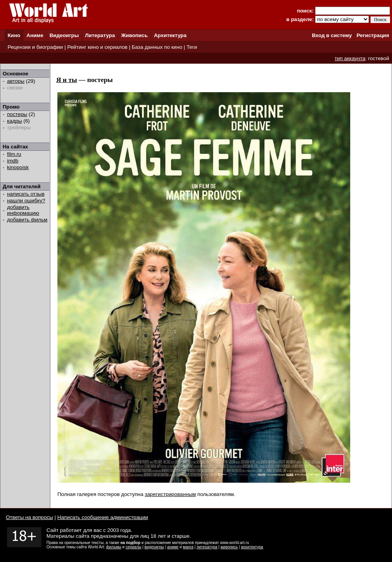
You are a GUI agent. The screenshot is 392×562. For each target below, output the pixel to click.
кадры (14, 121)
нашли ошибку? (26, 201)
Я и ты (67, 80)
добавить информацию (23, 210)
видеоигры (154, 547)
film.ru (14, 154)
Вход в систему (332, 35)
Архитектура (170, 35)
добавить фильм (27, 220)
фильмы (114, 547)
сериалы (134, 547)
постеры (17, 114)
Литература (100, 35)
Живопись (134, 35)
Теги (192, 47)
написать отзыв (26, 194)
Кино (14, 35)
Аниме (35, 35)
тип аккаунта (350, 58)
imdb (13, 161)
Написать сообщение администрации (103, 517)
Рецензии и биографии (35, 47)
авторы (16, 81)
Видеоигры (64, 35)
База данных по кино (157, 47)
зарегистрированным (170, 494)
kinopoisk (18, 167)
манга (188, 547)
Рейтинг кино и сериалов (97, 47)
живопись (229, 547)
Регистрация (373, 35)
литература (207, 547)
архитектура (252, 547)
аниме (173, 547)
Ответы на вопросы (29, 517)
